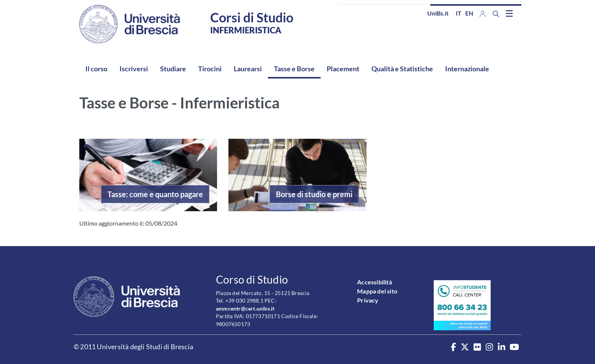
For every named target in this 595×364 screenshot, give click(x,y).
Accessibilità (375, 282)
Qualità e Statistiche (402, 69)
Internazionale (467, 69)
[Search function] (496, 14)
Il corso (96, 69)
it (459, 13)
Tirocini (210, 69)
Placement (343, 69)
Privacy (368, 300)
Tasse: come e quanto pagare (155, 194)
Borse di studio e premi (314, 194)
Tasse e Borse (294, 69)
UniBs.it (438, 13)
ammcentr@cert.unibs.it (245, 308)
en (469, 13)
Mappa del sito (377, 291)
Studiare (173, 69)
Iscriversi (134, 69)
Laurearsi (248, 69)
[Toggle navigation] (509, 13)
